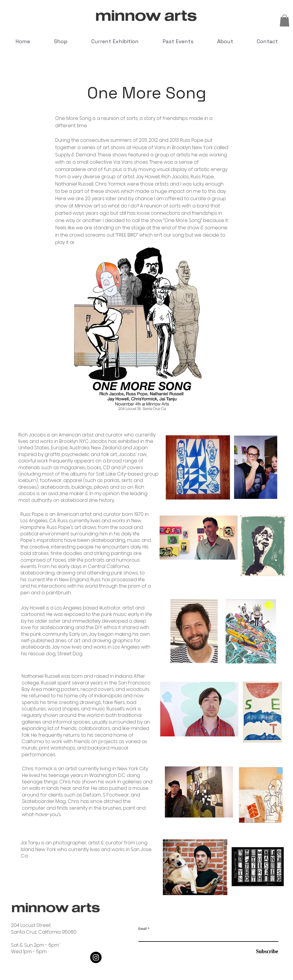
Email (143, 929)
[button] (285, 21)
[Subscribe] (264, 952)
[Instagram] (96, 957)
